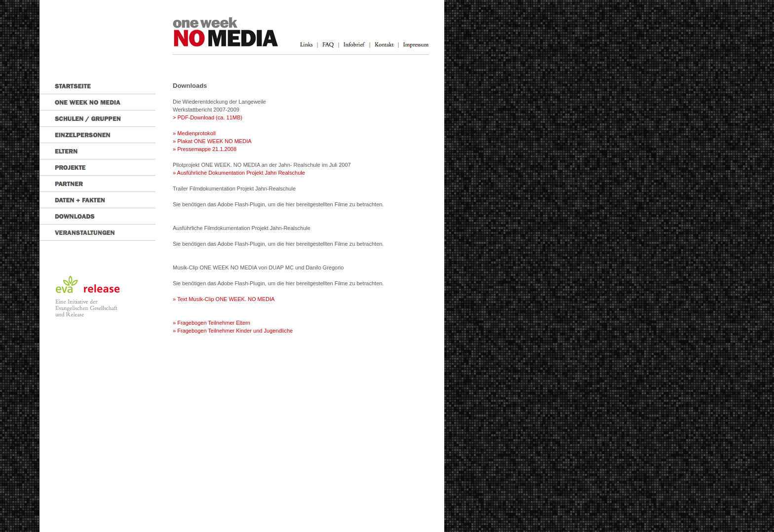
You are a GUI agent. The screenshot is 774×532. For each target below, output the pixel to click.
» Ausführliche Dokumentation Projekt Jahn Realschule (239, 173)
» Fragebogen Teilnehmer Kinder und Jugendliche (233, 331)
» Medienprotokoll (194, 133)
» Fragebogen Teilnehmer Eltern (212, 323)
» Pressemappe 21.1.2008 (205, 149)
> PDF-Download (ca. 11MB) (208, 117)
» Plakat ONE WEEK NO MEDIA (212, 141)
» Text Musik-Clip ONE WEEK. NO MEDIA (224, 299)
